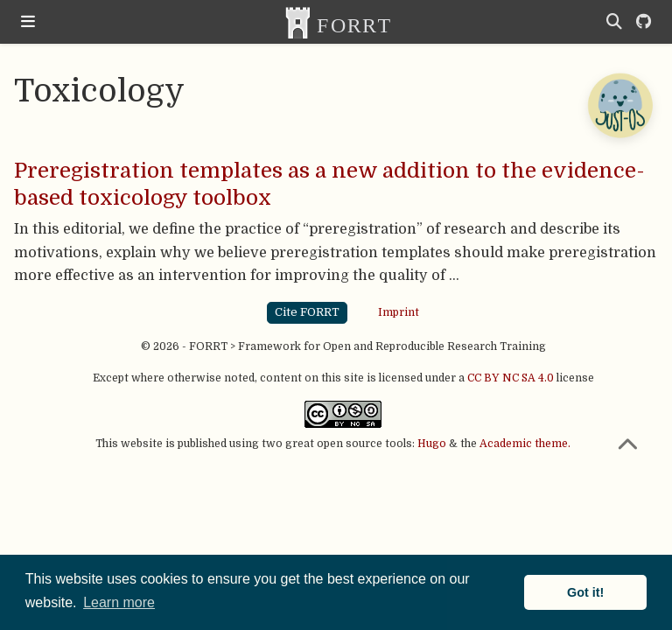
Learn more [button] (119, 602)
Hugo (432, 444)
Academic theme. (525, 444)
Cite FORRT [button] (307, 312)
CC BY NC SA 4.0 (511, 378)
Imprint (399, 312)
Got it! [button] (585, 592)
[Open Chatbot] (619, 105)
